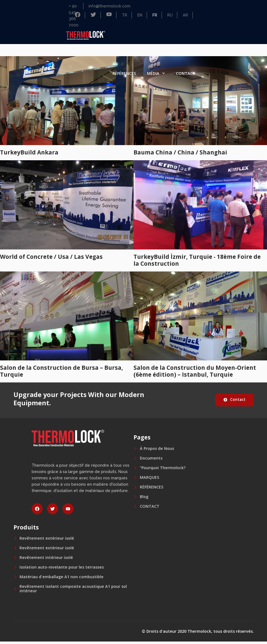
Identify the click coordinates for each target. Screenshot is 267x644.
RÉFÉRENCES (124, 73)
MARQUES (186, 51)
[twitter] (53, 511)
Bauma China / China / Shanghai (180, 152)
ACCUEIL (88, 51)
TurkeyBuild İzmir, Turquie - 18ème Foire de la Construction (197, 260)
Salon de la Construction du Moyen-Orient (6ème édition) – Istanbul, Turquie (195, 371)
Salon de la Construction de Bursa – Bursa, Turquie (62, 371)
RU (170, 15)
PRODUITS (153, 51)
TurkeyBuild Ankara (29, 152)
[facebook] (37, 511)
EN (140, 15)
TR (125, 15)
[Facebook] (78, 15)
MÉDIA (156, 73)
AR (185, 15)
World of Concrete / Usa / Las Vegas (51, 257)
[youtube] (68, 511)
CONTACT (186, 73)
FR (155, 15)
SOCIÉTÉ (118, 51)
